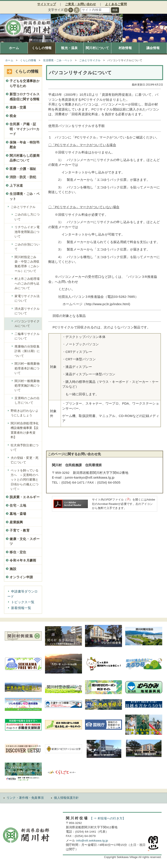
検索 (115, 10)
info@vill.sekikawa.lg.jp (92, 841)
